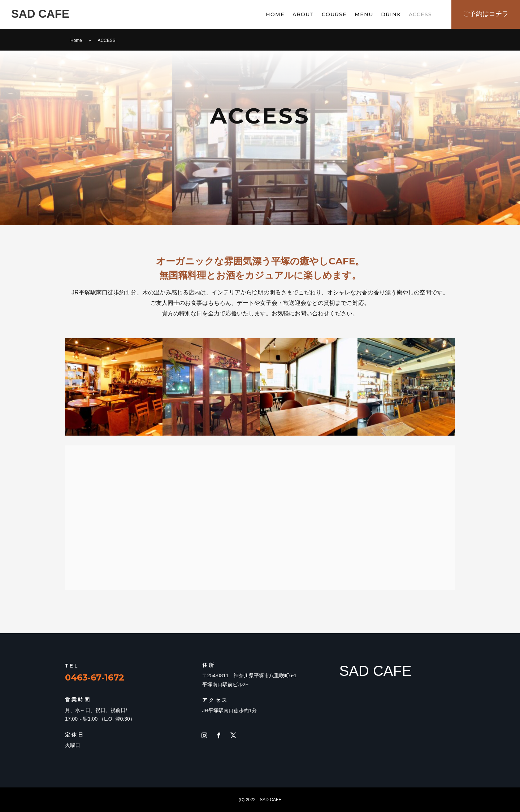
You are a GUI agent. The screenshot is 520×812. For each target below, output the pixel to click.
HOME (275, 15)
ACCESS (420, 15)
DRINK (391, 15)
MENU (364, 15)
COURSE (334, 15)
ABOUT (303, 15)
